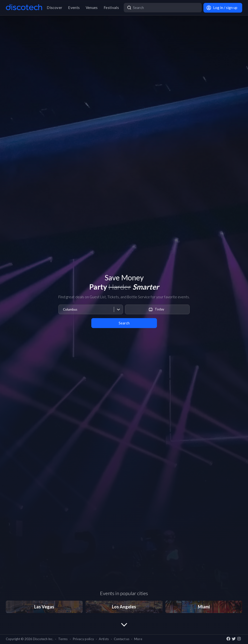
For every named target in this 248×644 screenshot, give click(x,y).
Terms (63, 639)
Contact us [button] (122, 639)
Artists (104, 639)
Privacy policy (83, 639)
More (138, 639)
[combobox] (63, 310)
